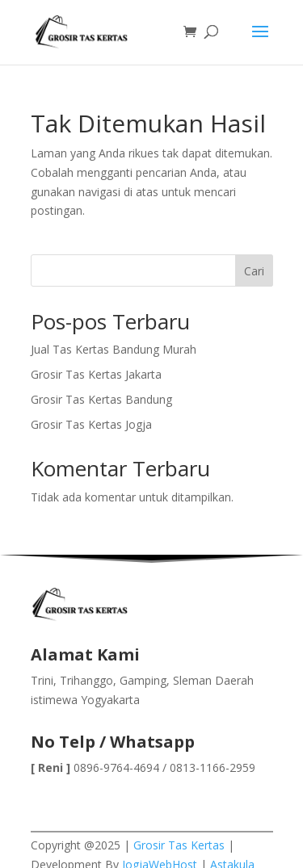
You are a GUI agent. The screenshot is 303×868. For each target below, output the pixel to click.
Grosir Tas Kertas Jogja (91, 424)
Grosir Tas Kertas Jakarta (96, 374)
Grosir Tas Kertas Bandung (101, 399)
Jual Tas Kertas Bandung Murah (114, 349)
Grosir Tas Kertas (179, 845)
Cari (254, 271)
